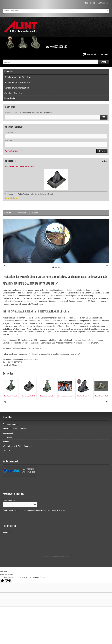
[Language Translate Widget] (56, 11)
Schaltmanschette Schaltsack (19, 77)
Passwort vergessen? (13, 151)
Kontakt (8, 213)
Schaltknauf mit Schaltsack (17, 82)
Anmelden (103, 3)
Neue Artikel (10, 98)
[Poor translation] (8, 581)
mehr (105, 161)
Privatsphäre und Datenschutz (16, 429)
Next (107, 266)
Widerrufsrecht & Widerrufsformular (18, 446)
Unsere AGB (8, 433)
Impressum (22, 213)
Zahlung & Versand (11, 424)
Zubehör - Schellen (13, 93)
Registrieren (90, 3)
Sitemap (6, 533)
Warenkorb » (97, 54)
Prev (5, 266)
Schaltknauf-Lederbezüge (17, 88)
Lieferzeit (7, 451)
